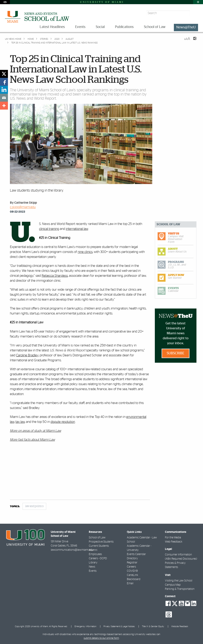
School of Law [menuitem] (155, 27)
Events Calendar (136, 554)
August (69, 39)
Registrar (132, 563)
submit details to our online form (101, 638)
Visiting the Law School (179, 581)
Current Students (99, 546)
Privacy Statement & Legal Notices (119, 626)
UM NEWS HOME (13, 39)
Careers (131, 567)
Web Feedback (174, 542)
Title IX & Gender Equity (153, 626)
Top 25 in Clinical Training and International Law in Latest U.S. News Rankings (55, 43)
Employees (95, 554)
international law (77, 229)
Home (30, 39)
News (92, 567)
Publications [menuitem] (124, 27)
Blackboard (134, 579)
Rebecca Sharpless (55, 276)
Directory (132, 558)
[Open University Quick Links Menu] (198, 2)
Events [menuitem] (80, 27)
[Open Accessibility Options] (5, 2)
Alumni (93, 550)
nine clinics (85, 252)
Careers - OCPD (98, 558)
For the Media (173, 538)
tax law (20, 422)
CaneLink (133, 575)
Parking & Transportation (180, 589)
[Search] (194, 13)
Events (93, 571)
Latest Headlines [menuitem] (52, 27)
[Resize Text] (187, 39)
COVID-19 (132, 571)
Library (93, 563)
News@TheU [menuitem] (186, 27)
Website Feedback (180, 626)
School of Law (97, 538)
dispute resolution (63, 422)
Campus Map (173, 585)
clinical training (49, 229)
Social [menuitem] (100, 27)
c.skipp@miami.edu (23, 207)
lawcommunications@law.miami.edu (72, 550)
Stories (44, 39)
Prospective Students (101, 542)
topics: (15, 507)
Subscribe (176, 353)
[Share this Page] (192, 41)
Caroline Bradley (27, 355)
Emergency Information (85, 626)
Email (130, 583)
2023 (57, 39)
